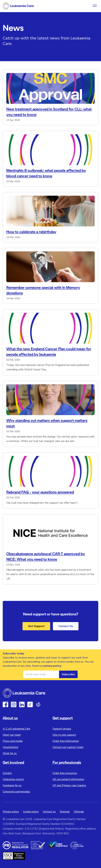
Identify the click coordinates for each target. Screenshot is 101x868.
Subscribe (68, 674)
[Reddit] (38, 704)
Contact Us (66, 626)
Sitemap (65, 812)
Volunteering (10, 747)
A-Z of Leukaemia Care (16, 729)
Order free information (66, 741)
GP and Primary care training (69, 785)
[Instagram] (14, 704)
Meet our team (12, 735)
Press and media (13, 741)
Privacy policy (11, 812)
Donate (7, 773)
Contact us (49, 812)
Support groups (62, 729)
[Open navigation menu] (95, 6)
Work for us (10, 753)
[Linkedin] (22, 704)
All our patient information (68, 779)
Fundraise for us (12, 785)
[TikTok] (30, 704)
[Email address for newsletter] (41, 674)
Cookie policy (31, 812)
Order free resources (65, 773)
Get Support (36, 626)
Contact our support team (68, 747)
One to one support (64, 735)
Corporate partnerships (16, 792)
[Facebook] (5, 704)
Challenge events (13, 779)
